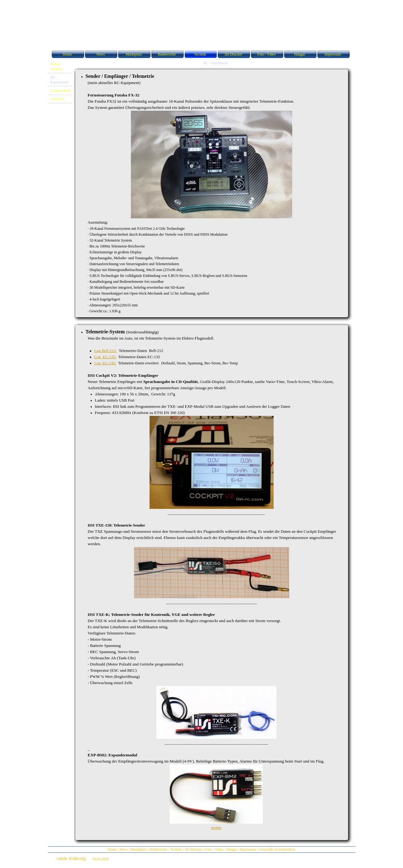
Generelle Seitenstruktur (277, 849)
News (124, 849)
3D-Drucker (194, 849)
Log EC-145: (105, 363)
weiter (216, 828)
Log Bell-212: (106, 351)
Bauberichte (159, 849)
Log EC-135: (105, 357)
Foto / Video (214, 849)
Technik (176, 849)
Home (112, 849)
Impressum (248, 849)
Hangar (232, 849)
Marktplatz (139, 849)
